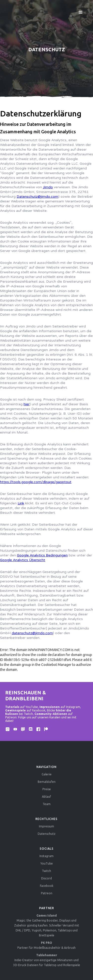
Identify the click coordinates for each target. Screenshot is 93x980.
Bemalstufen (47, 782)
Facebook (47, 886)
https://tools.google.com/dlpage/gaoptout (36, 482)
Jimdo (48, 187)
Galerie (47, 774)
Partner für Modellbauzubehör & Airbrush (46, 945)
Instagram (46, 856)
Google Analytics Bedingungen (42, 555)
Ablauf (46, 797)
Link (21, 503)
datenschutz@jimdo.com (32, 633)
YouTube (47, 863)
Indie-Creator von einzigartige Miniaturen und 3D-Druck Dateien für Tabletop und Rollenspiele (47, 960)
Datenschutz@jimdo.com (37, 197)
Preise (47, 789)
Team (47, 804)
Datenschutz (47, 834)
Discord (46, 878)
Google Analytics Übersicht (23, 560)
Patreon (47, 893)
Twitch (46, 871)
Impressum (46, 826)
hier (27, 404)
